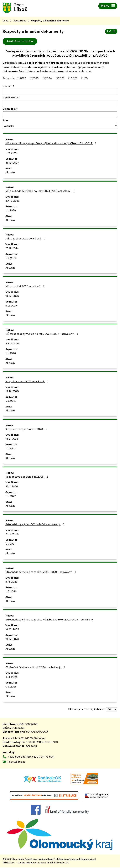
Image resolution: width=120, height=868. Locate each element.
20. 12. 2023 (12, 201)
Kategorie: (9, 78)
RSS (111, 31)
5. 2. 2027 (11, 306)
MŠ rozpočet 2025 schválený (26, 239)
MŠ (86, 78)
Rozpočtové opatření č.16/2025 (27, 477)
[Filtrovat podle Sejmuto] (60, 114)
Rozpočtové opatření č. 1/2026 (27, 429)
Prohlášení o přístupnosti (67, 860)
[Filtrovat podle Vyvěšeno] (60, 103)
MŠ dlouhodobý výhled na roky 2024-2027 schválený (41, 191)
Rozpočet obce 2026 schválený (27, 381)
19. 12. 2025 (12, 391)
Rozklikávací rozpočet (20, 41)
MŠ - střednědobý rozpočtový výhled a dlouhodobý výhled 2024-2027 (51, 143)
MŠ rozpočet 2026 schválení (25, 286)
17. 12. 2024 (12, 248)
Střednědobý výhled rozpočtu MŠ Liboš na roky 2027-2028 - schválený (49, 620)
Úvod (6, 21)
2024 (48, 78)
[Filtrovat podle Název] (60, 92)
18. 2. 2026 (12, 439)
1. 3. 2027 (11, 401)
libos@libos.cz (17, 762)
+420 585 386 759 (19, 757)
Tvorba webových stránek (32, 864)
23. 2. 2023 (12, 534)
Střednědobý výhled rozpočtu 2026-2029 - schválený (41, 572)
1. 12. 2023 (11, 153)
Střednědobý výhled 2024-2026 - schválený (35, 524)
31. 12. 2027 (12, 163)
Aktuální (10, 172)
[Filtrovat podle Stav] (60, 126)
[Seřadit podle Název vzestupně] (14, 86)
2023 (35, 78)
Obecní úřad (20, 21)
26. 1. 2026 (12, 486)
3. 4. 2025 (11, 582)
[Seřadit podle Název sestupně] (14, 87)
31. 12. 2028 (12, 639)
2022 (23, 78)
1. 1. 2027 (11, 448)
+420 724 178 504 (43, 757)
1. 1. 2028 (11, 210)
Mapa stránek (89, 860)
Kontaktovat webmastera (39, 860)
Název (7, 86)
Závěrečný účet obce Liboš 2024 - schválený (36, 667)
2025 (61, 78)
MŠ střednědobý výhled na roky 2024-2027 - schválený (42, 334)
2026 (74, 78)
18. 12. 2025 (12, 296)
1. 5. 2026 (11, 258)
